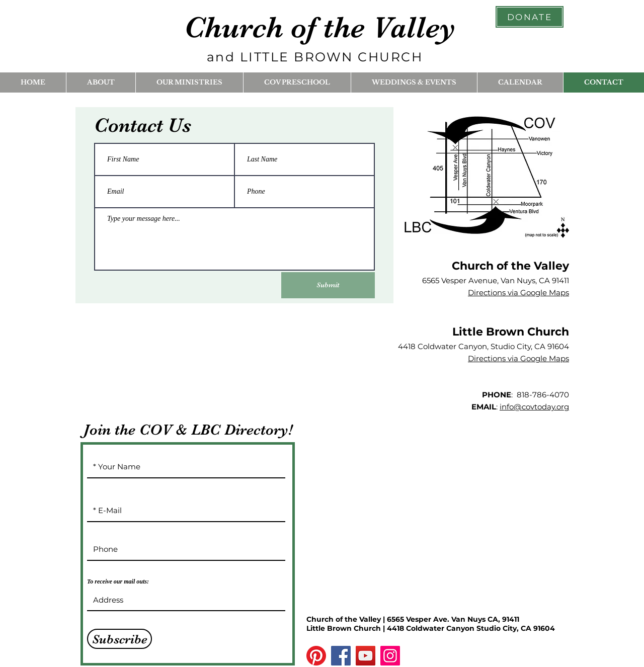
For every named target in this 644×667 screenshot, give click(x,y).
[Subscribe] (119, 639)
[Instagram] (390, 656)
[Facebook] (341, 656)
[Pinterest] (316, 656)
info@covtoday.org (534, 407)
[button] (101, 82)
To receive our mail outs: (118, 581)
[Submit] (328, 285)
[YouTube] (366, 656)
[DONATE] (530, 17)
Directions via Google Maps (518, 293)
